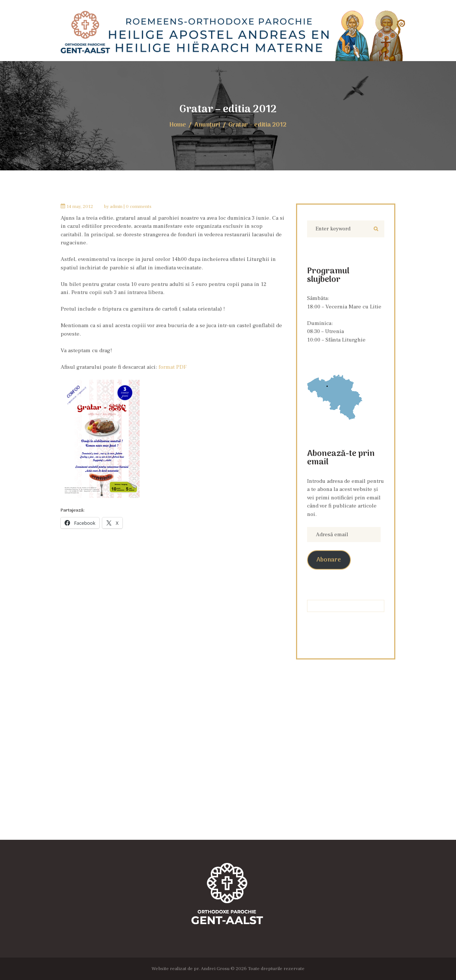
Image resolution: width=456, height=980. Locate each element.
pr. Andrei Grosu (212, 968)
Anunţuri (207, 125)
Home (178, 125)
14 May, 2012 (80, 206)
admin (116, 206)
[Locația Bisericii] (228, 766)
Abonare (329, 560)
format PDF (172, 367)
